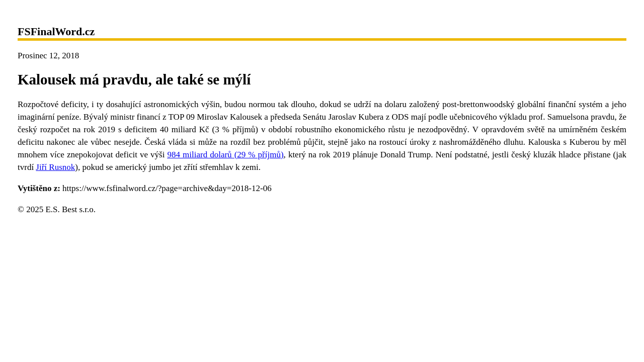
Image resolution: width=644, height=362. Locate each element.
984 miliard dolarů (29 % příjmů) (225, 155)
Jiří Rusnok (55, 167)
